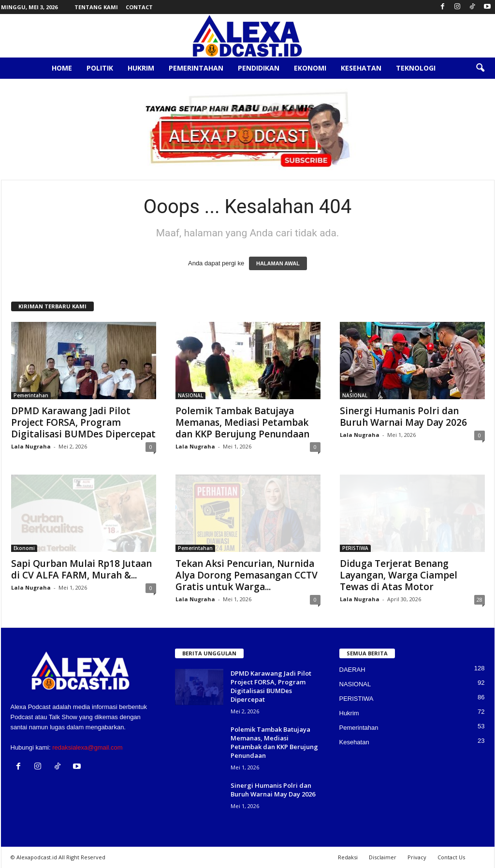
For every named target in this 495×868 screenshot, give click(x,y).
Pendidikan (259, 68)
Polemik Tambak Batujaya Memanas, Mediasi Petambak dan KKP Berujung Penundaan (242, 422)
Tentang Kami (96, 7)
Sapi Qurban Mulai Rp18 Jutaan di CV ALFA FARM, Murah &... (81, 569)
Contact (139, 7)
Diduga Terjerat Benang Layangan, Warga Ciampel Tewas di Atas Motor (399, 575)
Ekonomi (310, 68)
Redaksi (348, 857)
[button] (480, 68)
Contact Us (451, 857)
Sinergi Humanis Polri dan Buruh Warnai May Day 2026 (403, 417)
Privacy (417, 857)
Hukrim (141, 68)
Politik (100, 68)
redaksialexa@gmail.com (87, 747)
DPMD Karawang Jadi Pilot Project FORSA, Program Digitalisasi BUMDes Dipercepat (83, 422)
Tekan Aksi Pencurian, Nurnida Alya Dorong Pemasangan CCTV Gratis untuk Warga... (247, 575)
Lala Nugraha (31, 446)
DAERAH (352, 670)
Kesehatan (361, 68)
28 (480, 600)
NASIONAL (190, 395)
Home (62, 68)
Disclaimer (383, 857)
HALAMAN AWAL (278, 263)
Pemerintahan (196, 68)
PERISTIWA (355, 548)
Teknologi (416, 68)
